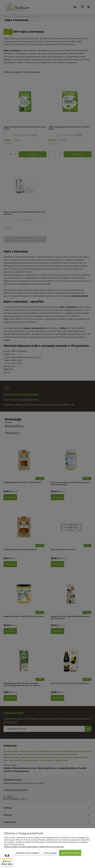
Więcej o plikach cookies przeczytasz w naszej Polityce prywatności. (34, 847)
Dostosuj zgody (50, 853)
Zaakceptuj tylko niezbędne (28, 853)
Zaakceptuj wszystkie (70, 853)
